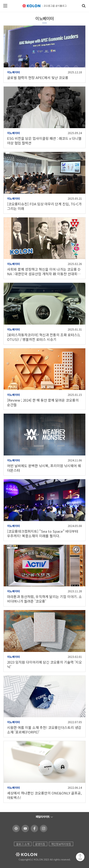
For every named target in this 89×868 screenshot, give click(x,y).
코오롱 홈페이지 (15, 828)
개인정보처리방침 (61, 844)
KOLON (20, 855)
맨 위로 (80, 857)
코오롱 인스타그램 (43, 828)
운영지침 (40, 844)
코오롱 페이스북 (34, 828)
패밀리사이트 (43, 816)
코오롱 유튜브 (24, 828)
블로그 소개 (23, 844)
